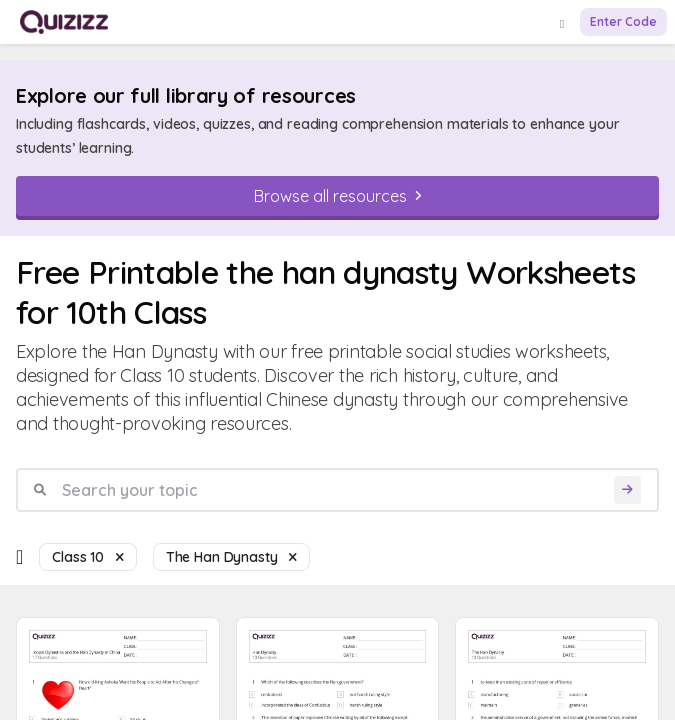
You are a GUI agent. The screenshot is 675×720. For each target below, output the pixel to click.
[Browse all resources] (337, 196)
